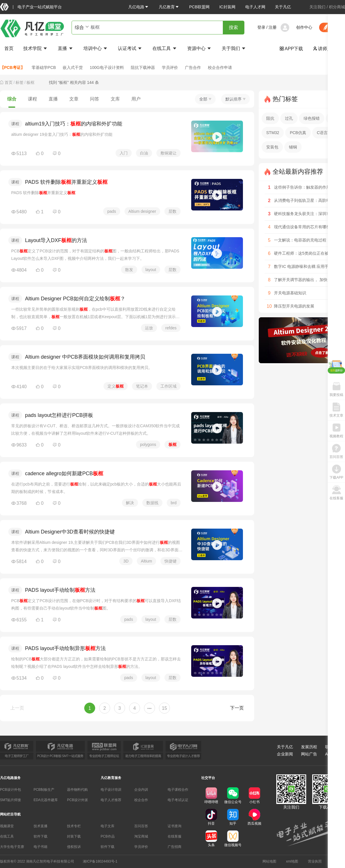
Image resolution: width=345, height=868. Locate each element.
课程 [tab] (32, 99)
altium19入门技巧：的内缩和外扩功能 (74, 124)
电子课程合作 (178, 790)
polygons (148, 444)
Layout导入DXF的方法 (56, 240)
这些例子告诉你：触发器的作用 (302, 187)
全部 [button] (205, 99)
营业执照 (315, 861)
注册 (273, 27)
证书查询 (175, 826)
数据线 (152, 503)
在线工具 (165, 48)
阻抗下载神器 (143, 67)
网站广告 (309, 754)
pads (112, 211)
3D (126, 561)
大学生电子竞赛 (12, 847)
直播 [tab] (53, 99)
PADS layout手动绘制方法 (60, 590)
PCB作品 (108, 836)
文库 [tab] (115, 99)
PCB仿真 (298, 133)
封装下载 (74, 836)
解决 (130, 503)
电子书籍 (41, 847)
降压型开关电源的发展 (294, 306)
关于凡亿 (283, 7)
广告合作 (193, 67)
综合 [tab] (12, 99)
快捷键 (170, 561)
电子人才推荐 (111, 800)
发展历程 (309, 747)
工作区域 (168, 386)
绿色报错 (312, 118)
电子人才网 (255, 7)
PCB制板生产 (44, 790)
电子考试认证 (178, 800)
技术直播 (41, 826)
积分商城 (337, 7)
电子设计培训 (111, 790)
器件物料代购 (77, 790)
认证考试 (130, 48)
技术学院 (36, 48)
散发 (129, 270)
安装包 (272, 147)
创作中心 (304, 27)
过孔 (289, 118)
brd (174, 503)
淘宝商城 (141, 836)
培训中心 (96, 48)
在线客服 (175, 836)
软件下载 (41, 836)
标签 (20, 82)
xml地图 (292, 861)
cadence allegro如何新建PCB (64, 473)
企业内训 (141, 790)
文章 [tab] (74, 99)
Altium (146, 561)
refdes (171, 328)
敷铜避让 (168, 153)
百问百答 (141, 826)
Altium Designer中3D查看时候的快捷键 (70, 532)
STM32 (273, 133)
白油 (144, 153)
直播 (66, 48)
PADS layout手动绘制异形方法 (65, 648)
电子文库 (108, 826)
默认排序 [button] (235, 99)
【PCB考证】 (12, 67)
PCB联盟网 (199, 7)
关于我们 (234, 48)
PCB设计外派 (77, 800)
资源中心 (200, 48)
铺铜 (293, 147)
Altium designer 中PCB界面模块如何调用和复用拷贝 (85, 357)
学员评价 (170, 67)
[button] (139, 7)
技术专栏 (74, 826)
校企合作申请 (220, 67)
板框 (30, 82)
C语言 (322, 133)
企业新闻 (285, 754)
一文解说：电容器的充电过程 (300, 240)
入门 (124, 153)
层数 (172, 211)
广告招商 (175, 847)
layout (151, 270)
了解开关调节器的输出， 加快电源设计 (309, 280)
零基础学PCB (44, 67)
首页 (9, 48)
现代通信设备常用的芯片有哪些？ (304, 227)
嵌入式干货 (73, 67)
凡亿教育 (169, 7)
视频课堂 (7, 826)
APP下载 (291, 49)
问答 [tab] (95, 99)
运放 (149, 328)
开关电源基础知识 (290, 293)
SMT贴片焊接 (10, 800)
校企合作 (141, 800)
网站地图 (269, 861)
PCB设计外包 (10, 790)
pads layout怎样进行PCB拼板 (59, 415)
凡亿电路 (139, 7)
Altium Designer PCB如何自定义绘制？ (75, 299)
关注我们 (317, 7)
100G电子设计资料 (107, 67)
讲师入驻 (325, 49)
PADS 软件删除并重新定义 (66, 182)
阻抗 (270, 118)
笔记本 (142, 386)
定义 (116, 386)
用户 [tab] (136, 99)
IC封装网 (227, 7)
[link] (9, 82)
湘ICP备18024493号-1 (100, 861)
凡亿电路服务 (10, 778)
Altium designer (142, 211)
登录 (261, 27)
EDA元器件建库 (46, 800)
